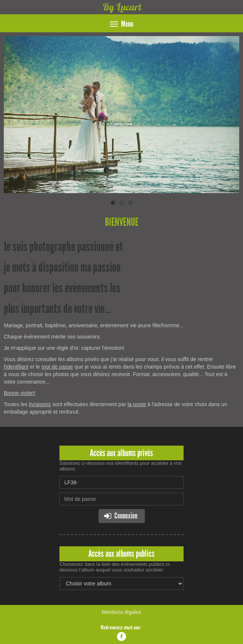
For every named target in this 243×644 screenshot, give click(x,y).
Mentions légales (121, 612)
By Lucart (122, 7)
